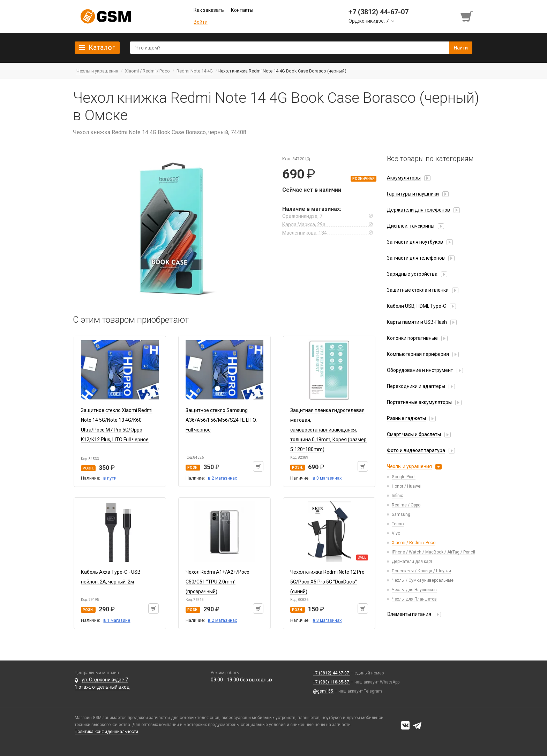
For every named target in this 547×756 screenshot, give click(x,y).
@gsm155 (324, 691)
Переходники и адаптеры (416, 386)
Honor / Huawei (407, 486)
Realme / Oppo (406, 505)
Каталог (102, 47)
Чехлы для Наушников (414, 590)
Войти (201, 22)
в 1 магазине (117, 620)
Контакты (242, 10)
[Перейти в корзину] (467, 16)
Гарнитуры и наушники (413, 194)
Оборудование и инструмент (420, 370)
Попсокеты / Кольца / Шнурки (421, 571)
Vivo (396, 533)
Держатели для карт (412, 562)
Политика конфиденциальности (106, 732)
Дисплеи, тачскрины (411, 226)
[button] (172, 229)
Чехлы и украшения (409, 466)
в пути (110, 478)
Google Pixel (404, 477)
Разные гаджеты (406, 418)
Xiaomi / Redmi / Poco (414, 543)
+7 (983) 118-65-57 (332, 682)
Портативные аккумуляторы (419, 402)
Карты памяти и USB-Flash (417, 322)
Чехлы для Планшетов (414, 599)
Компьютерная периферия (418, 354)
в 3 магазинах (327, 478)
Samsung (401, 514)
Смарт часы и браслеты (414, 434)
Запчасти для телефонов (416, 258)
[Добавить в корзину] (258, 466)
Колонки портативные (412, 338)
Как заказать (209, 10)
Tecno (398, 524)
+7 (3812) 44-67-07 (332, 673)
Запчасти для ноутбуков (415, 242)
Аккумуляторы (404, 178)
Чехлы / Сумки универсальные (423, 580)
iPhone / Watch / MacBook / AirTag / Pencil (433, 552)
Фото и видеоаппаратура (416, 450)
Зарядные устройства (412, 274)
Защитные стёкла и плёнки (418, 290)
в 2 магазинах (222, 478)
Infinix (397, 496)
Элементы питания (409, 614)
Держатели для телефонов (418, 210)
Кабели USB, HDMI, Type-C (417, 306)
